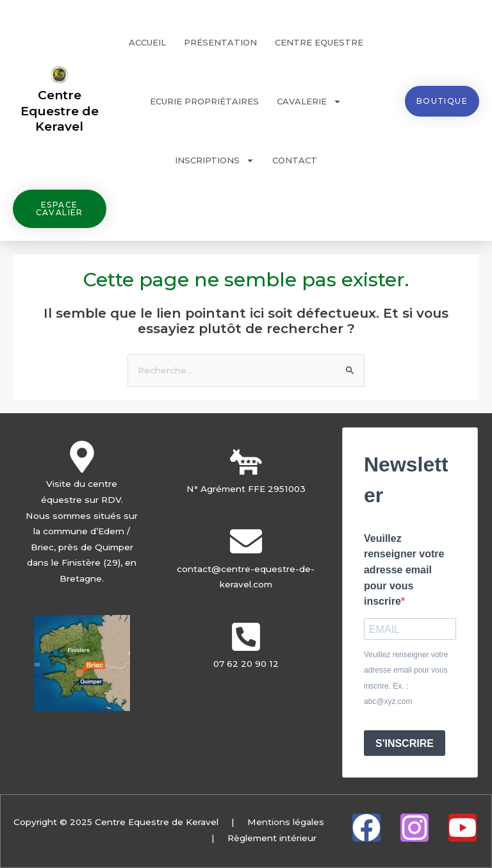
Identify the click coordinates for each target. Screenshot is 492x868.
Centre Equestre (319, 42)
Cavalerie (309, 102)
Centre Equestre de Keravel (60, 111)
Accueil (147, 42)
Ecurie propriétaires (204, 101)
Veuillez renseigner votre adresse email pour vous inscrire (404, 570)
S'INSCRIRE (405, 743)
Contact (295, 160)
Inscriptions (215, 160)
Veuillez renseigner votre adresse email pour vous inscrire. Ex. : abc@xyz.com (406, 678)
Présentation (220, 42)
